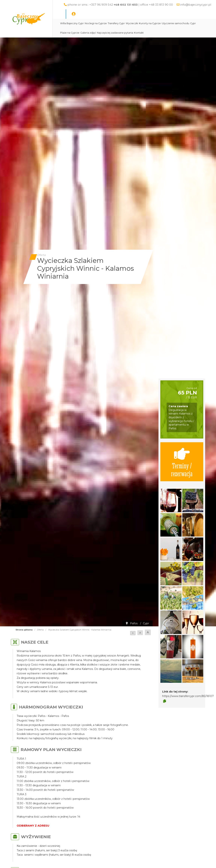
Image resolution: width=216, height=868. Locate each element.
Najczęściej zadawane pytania (115, 33)
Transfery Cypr (116, 23)
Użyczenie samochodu (175, 23)
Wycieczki (132, 23)
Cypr (193, 23)
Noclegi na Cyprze (96, 23)
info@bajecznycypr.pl (196, 5)
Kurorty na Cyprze (150, 23)
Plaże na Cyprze (70, 33)
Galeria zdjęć (88, 33)
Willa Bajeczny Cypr (72, 23)
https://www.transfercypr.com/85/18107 (188, 696)
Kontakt (139, 33)
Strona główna (24, 630)
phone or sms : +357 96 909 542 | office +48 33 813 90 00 (120, 5)
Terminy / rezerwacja (182, 462)
